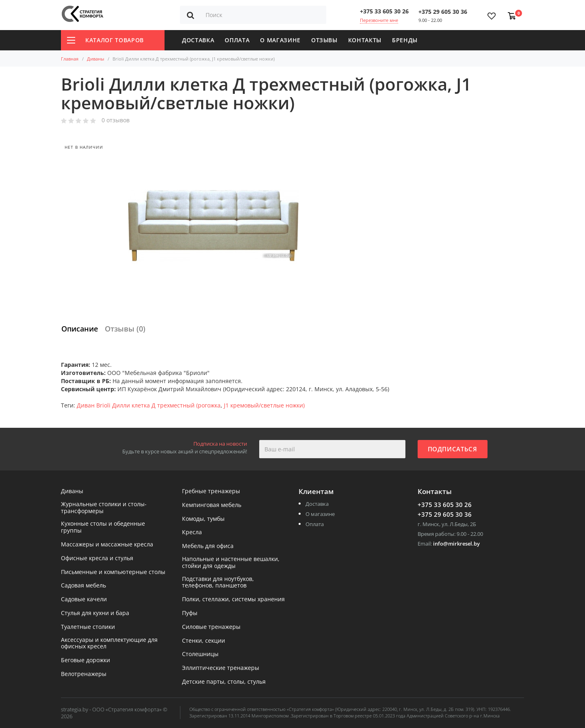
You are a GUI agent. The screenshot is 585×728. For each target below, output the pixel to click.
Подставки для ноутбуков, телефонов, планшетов (218, 583)
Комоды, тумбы (203, 519)
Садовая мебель (83, 586)
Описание (80, 329)
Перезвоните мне (379, 20)
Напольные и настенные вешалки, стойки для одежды (231, 563)
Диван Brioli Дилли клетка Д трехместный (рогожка (149, 405)
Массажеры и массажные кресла (107, 545)
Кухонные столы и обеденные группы (103, 527)
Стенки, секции (204, 641)
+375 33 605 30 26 (384, 11)
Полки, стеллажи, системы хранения (233, 599)
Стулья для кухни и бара (95, 613)
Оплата (237, 40)
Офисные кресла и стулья (97, 558)
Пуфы (190, 613)
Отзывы (324, 40)
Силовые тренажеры (211, 627)
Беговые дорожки (86, 660)
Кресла (192, 532)
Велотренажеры (84, 674)
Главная (70, 59)
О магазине (280, 40)
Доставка (198, 40)
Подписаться (453, 449)
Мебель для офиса (208, 546)
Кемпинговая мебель (212, 505)
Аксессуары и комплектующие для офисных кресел (109, 643)
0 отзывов (116, 120)
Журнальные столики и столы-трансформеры (104, 508)
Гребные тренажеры (211, 491)
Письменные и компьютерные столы (113, 572)
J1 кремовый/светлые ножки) (264, 405)
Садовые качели (84, 599)
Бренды (405, 40)
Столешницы (200, 654)
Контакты (365, 40)
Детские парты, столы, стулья (224, 682)
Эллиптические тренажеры (221, 668)
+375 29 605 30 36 (443, 12)
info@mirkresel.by (456, 544)
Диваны (95, 59)
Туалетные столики (88, 627)
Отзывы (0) (125, 329)
